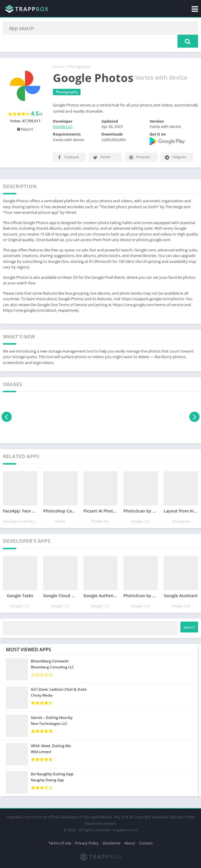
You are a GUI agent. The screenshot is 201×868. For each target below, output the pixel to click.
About (130, 843)
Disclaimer (112, 843)
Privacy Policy (87, 843)
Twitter (102, 158)
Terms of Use (60, 843)
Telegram (175, 158)
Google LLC (63, 127)
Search (189, 628)
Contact (146, 843)
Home (58, 67)
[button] (188, 41)
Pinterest (139, 158)
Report (25, 129)
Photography (79, 67)
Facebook (68, 158)
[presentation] (7, 417)
